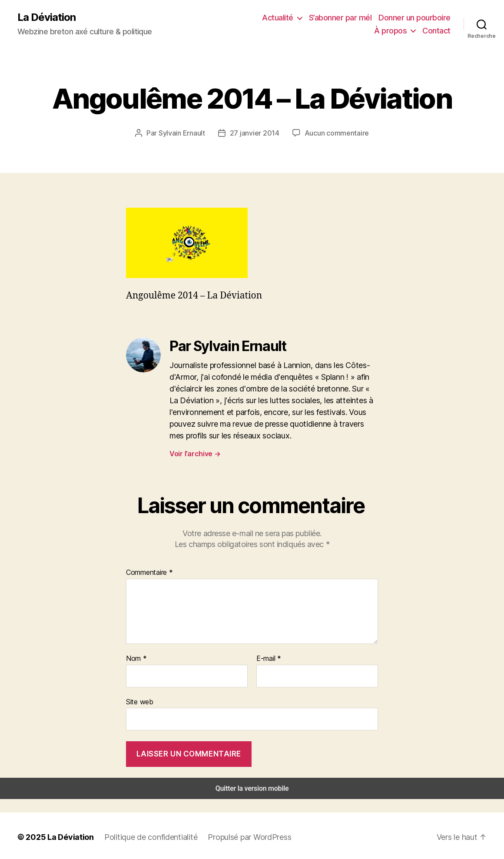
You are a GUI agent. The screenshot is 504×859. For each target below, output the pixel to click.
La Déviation (46, 17)
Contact (438, 30)
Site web (139, 700)
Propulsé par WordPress (239, 834)
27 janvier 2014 (256, 133)
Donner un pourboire (371, 17)
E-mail (268, 658)
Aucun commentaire (334, 133)
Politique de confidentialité (143, 834)
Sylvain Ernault (186, 133)
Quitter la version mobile (252, 786)
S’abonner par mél (301, 17)
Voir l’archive (194, 453)
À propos (427, 17)
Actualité (241, 17)
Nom (135, 658)
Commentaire (148, 572)
